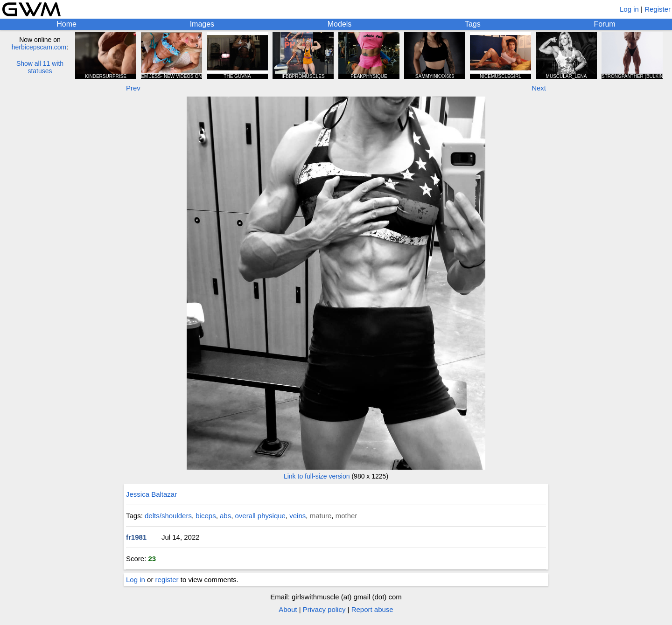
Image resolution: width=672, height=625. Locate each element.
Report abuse (372, 609)
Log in (629, 9)
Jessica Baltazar (151, 494)
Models (340, 24)
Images (202, 24)
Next (539, 88)
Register (658, 9)
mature (321, 516)
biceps (206, 516)
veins (297, 516)
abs (225, 516)
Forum (604, 24)
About (288, 609)
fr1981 (136, 537)
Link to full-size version (317, 476)
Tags (473, 24)
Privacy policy (324, 609)
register (167, 580)
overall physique (260, 516)
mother (346, 516)
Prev (133, 88)
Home (66, 24)
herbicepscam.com (39, 47)
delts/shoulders (168, 516)
